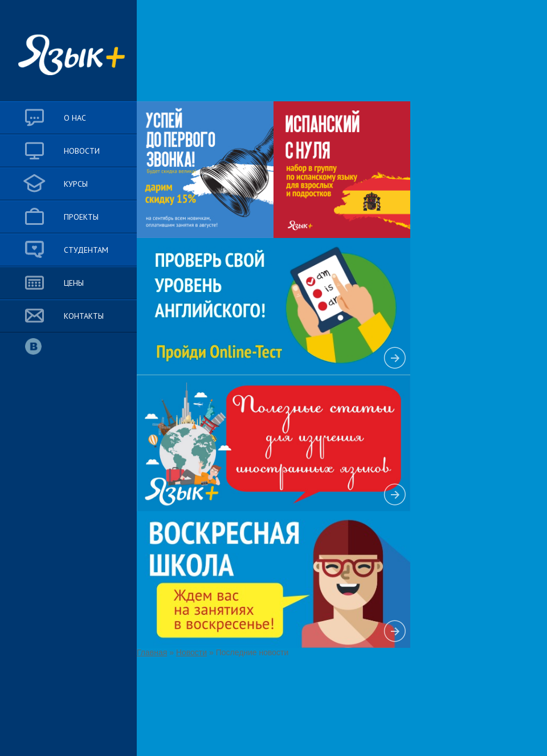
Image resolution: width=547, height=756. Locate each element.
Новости (191, 652)
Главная (152, 652)
